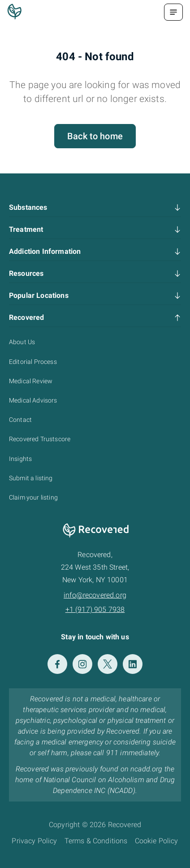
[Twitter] (108, 664)
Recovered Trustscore (40, 439)
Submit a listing (31, 478)
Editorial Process (33, 362)
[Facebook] (57, 664)
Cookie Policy (157, 841)
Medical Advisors (33, 400)
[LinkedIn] (133, 664)
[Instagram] (82, 664)
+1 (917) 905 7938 (95, 609)
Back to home (95, 136)
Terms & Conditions (96, 841)
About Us (22, 342)
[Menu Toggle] (173, 12)
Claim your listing (33, 497)
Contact (20, 420)
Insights (20, 459)
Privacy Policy (34, 841)
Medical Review (31, 381)
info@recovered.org (95, 595)
